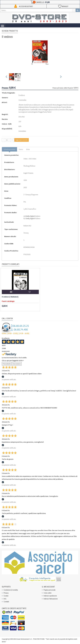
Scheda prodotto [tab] (9, 149)
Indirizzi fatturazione (51, 599)
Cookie (6, 596)
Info (5, 599)
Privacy (6, 593)
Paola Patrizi (47, 112)
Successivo (17, 364)
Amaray (26, 233)
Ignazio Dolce (54, 110)
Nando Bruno (52, 105)
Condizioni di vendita (11, 590)
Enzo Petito (40, 107)
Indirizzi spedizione (50, 596)
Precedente (7, 364)
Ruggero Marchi (63, 105)
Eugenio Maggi (37, 112)
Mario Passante (30, 107)
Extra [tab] (28, 149)
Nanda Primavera (50, 107)
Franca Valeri (32, 105)
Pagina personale (50, 590)
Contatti (6, 602)
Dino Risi (22, 117)
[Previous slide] (7, 77)
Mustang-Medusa (29, 166)
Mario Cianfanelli (31, 110)
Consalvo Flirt (63, 110)
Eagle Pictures (28, 173)
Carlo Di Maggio (43, 110)
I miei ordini (48, 593)
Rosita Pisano (61, 107)
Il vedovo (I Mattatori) (10, 297)
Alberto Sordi (23, 105)
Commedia (22, 100)
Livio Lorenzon (42, 105)
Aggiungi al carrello (22, 140)
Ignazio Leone (27, 112)
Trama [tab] (21, 149)
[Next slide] (61, 77)
